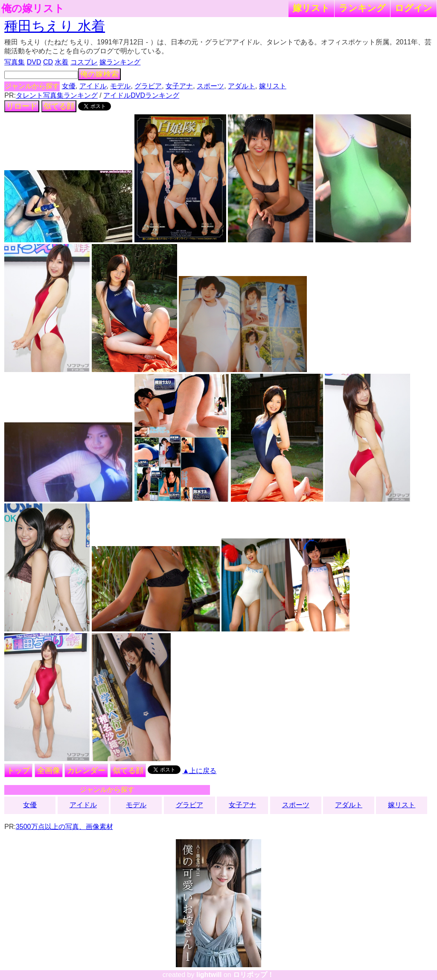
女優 (69, 86)
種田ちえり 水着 (55, 26)
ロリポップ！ (253, 975)
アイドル (93, 86)
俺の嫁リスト (33, 9)
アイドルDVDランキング (141, 95)
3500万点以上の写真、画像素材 (64, 827)
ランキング (362, 8)
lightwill (209, 975)
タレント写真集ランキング (57, 95)
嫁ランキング (120, 62)
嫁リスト (311, 8)
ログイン (414, 8)
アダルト (242, 86)
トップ (18, 771)
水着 (61, 62)
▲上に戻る (200, 771)
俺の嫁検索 (99, 74)
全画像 (49, 771)
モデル (120, 86)
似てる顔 (59, 106)
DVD (34, 62)
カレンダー (86, 771)
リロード (22, 106)
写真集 (15, 62)
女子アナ (179, 86)
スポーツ (210, 86)
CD (48, 62)
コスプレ (84, 62)
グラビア (148, 86)
